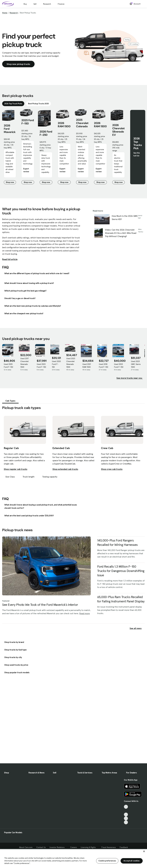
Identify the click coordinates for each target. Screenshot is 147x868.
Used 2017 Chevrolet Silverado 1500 (25, 363)
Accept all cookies (132, 861)
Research (47, 4)
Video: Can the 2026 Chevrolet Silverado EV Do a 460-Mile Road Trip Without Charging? (121, 233)
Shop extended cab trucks (65, 469)
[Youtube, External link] (126, 815)
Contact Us (41, 847)
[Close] (144, 851)
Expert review (26, 170)
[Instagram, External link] (126, 818)
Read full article (10, 259)
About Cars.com (26, 847)
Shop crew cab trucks (112, 469)
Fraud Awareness (109, 847)
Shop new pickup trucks (18, 64)
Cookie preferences (107, 861)
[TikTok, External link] (126, 807)
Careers (74, 847)
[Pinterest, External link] (126, 822)
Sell (35, 4)
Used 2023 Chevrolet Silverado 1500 (71, 363)
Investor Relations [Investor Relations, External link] (58, 847)
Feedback (124, 847)
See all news (137, 628)
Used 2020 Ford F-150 (56, 364)
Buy (25, 4)
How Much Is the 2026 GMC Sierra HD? (125, 218)
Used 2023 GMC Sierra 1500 (136, 364)
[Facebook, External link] (126, 811)
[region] (73, 858)
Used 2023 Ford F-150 (41, 366)
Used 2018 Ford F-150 (103, 366)
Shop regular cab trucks (16, 469)
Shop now (11, 183)
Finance (61, 4)
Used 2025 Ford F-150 (8, 366)
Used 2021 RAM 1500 (87, 366)
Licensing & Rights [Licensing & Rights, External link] (89, 847)
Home (5, 13)
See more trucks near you (130, 378)
